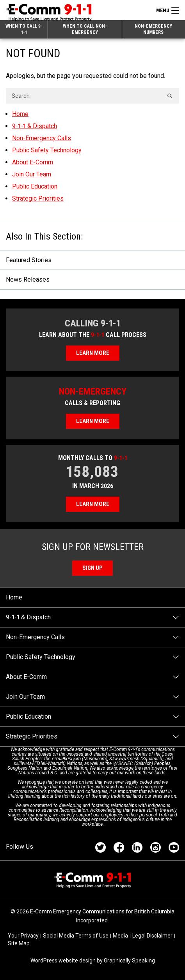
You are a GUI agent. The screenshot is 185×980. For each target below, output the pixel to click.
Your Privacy (23, 936)
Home (20, 114)
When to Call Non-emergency (85, 29)
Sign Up (92, 568)
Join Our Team (32, 174)
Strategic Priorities (38, 198)
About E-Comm (33, 162)
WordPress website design (63, 961)
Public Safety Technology (47, 150)
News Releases (28, 279)
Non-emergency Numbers (153, 29)
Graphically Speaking (129, 961)
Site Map (19, 943)
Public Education (35, 186)
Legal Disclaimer (152, 936)
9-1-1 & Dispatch (35, 126)
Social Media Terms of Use (76, 936)
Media (120, 936)
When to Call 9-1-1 (24, 29)
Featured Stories (29, 260)
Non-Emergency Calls (42, 138)
